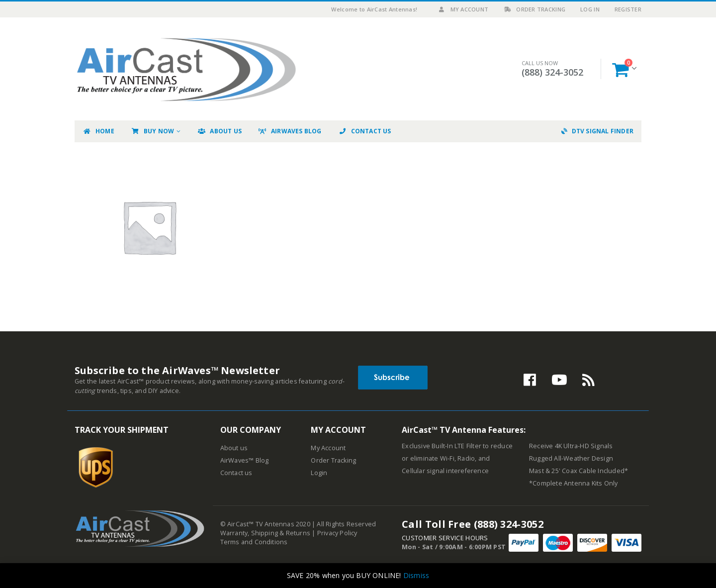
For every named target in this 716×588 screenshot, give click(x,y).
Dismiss (416, 575)
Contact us (236, 473)
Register (628, 9)
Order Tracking (534, 9)
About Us (219, 131)
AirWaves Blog (290, 131)
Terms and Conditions (254, 542)
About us (234, 448)
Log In (590, 9)
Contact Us (365, 131)
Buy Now (152, 131)
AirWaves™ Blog (245, 460)
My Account (463, 9)
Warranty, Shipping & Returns (266, 533)
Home (98, 131)
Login (319, 473)
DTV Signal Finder (597, 131)
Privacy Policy (337, 533)
